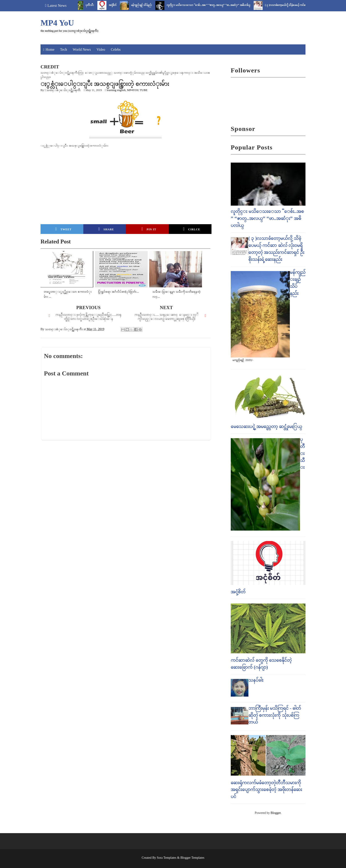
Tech (64, 49)
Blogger (276, 813)
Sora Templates (167, 858)
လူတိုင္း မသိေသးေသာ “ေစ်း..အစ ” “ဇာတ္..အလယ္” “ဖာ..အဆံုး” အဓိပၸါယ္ (212, 5)
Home (50, 49)
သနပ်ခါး (256, 680)
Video (101, 49)
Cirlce (191, 229)
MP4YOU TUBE (137, 90)
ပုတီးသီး (93, 5)
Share (106, 229)
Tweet (64, 229)
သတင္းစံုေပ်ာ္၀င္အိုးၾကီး (64, 90)
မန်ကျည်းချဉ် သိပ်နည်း (145, 5)
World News (82, 49)
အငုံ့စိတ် (116, 5)
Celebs (116, 49)
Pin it (149, 229)
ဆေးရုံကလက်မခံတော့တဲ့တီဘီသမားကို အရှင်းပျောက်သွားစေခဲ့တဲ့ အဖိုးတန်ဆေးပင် (266, 790)
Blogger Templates (192, 858)
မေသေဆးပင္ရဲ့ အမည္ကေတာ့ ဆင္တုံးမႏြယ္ (266, 426)
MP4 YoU (57, 23)
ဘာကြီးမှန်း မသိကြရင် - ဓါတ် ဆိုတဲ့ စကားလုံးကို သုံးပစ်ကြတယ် (275, 715)
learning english (116, 90)
